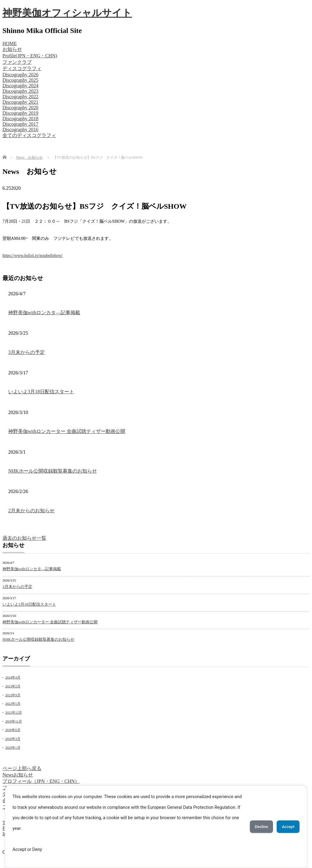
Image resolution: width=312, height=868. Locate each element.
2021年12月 (14, 712)
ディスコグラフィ (22, 68)
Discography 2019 (20, 113)
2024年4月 (13, 677)
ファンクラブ (17, 62)
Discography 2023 (20, 91)
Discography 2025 (20, 80)
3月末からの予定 (27, 352)
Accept (285, 827)
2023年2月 (13, 686)
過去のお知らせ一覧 (24, 538)
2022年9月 (13, 695)
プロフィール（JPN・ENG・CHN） (41, 781)
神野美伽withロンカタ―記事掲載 (44, 313)
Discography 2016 (20, 130)
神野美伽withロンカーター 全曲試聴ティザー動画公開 (67, 431)
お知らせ (12, 49)
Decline (253, 827)
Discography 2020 (20, 108)
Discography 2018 (20, 119)
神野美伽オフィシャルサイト (67, 13)
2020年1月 (13, 747)
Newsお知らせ (18, 775)
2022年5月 (13, 704)
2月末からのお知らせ (31, 511)
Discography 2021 (20, 102)
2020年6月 (13, 730)
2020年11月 (14, 721)
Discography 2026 (20, 75)
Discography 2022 (20, 97)
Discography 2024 (20, 86)
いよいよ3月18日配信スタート (41, 392)
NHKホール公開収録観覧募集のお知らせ (53, 471)
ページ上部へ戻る (22, 768)
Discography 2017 (20, 124)
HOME (10, 43)
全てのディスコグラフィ (29, 135)
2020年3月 (13, 739)
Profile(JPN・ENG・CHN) (30, 56)
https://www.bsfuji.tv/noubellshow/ (32, 256)
